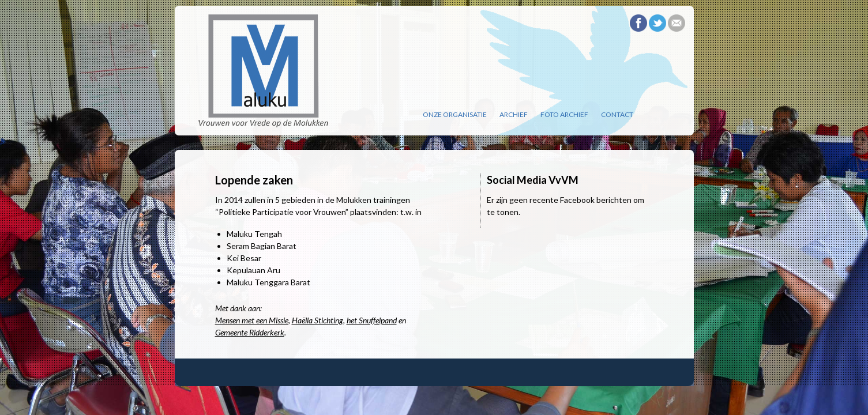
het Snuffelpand (372, 320)
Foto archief (564, 114)
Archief (514, 114)
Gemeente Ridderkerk (250, 332)
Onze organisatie (455, 114)
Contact (617, 114)
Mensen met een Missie (252, 320)
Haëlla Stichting (317, 320)
